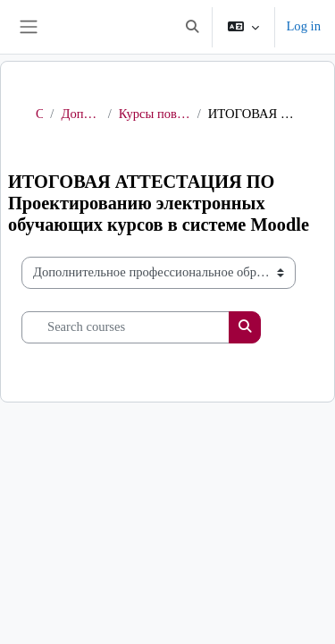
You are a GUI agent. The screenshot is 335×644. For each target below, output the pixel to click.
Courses (39, 114)
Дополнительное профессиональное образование (80, 114)
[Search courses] (126, 327)
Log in (303, 26)
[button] (192, 27)
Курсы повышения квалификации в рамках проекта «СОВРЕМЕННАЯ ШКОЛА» (155, 114)
